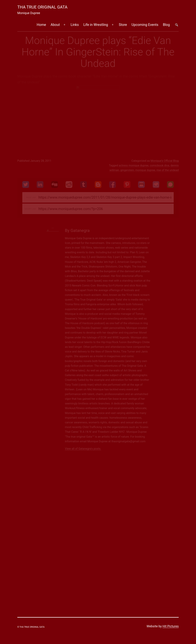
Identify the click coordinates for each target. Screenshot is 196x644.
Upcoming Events (145, 25)
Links (75, 25)
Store (123, 25)
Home (41, 25)
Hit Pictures (171, 626)
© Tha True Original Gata (31, 627)
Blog (166, 25)
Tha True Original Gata (42, 7)
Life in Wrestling (96, 25)
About (55, 25)
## (177, 25)
